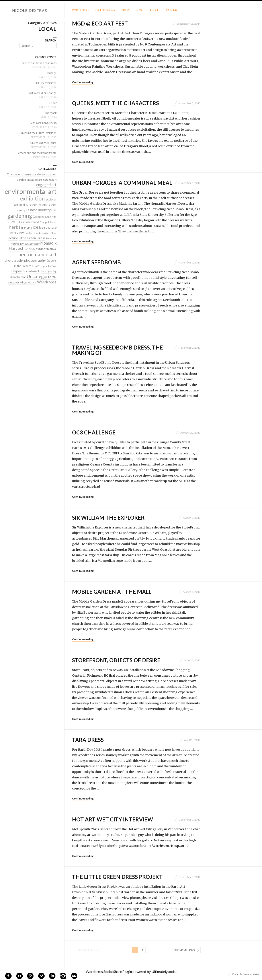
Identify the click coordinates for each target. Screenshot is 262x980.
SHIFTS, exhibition (45, 83)
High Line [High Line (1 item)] (26, 228)
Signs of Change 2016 (42, 123)
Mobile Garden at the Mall (112, 592)
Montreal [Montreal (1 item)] (51, 238)
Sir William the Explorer (108, 517)
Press (126, 10)
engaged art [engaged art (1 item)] (50, 180)
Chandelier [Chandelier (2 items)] (14, 174)
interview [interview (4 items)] (17, 233)
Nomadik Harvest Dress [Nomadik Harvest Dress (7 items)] (33, 246)
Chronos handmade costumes (37, 63)
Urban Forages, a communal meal (122, 183)
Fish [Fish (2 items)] (54, 210)
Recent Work (105, 10)
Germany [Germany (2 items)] (39, 217)
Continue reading (83, 82)
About (155, 10)
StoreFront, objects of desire (116, 660)
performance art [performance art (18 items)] (37, 254)
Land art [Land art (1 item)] (29, 233)
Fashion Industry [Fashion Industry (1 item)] (38, 205)
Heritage (51, 73)
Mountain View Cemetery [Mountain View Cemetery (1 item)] (25, 244)
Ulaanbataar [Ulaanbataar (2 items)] (18, 277)
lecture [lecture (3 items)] (13, 238)
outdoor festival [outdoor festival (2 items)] (46, 249)
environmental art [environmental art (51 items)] (31, 191)
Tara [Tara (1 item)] (54, 266)
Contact (173, 10)
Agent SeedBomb (96, 262)
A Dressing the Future (43, 143)
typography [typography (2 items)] (49, 271)
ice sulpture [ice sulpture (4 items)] (48, 227)
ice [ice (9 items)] (35, 227)
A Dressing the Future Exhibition (36, 133)
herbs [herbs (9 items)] (15, 227)
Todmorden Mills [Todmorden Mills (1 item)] (31, 271)
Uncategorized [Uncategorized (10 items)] (42, 276)
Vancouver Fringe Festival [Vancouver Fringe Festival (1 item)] (22, 282)
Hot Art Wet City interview (112, 819)
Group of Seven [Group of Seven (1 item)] (48, 222)
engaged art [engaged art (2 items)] (34, 180)
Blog (140, 10)
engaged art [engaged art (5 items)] (46, 185)
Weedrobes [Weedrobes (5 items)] (47, 282)
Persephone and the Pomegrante (35, 153)
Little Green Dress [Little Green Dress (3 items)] (32, 238)
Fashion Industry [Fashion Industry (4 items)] (38, 210)
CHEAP (52, 103)
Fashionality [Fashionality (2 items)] (20, 205)
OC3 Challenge (94, 432)
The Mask (50, 113)
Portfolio (80, 10)
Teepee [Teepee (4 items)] (16, 271)
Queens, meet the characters (115, 103)
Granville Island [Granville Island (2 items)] (29, 222)
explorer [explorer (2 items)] (51, 199)
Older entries (184, 950)
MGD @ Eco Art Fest (100, 23)
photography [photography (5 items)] (35, 260)
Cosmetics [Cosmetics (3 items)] (29, 174)
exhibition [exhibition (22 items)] (32, 198)
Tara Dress (88, 740)
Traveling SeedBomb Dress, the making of (117, 350)
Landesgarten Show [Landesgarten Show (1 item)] (45, 233)
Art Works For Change (42, 93)
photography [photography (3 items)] (14, 260)
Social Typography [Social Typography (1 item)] (41, 266)
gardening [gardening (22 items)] (20, 216)
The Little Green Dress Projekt (117, 877)
